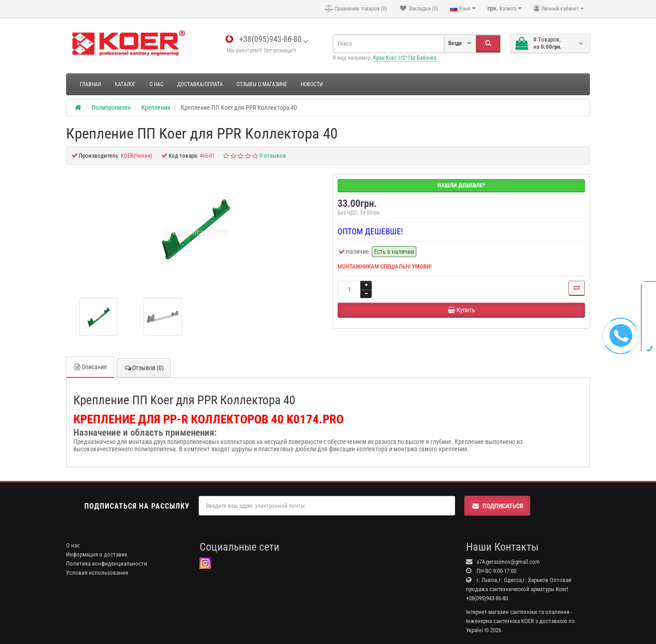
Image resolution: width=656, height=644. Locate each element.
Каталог (125, 84)
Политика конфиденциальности (107, 564)
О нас (156, 84)
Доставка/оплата (200, 84)
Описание (90, 367)
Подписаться (497, 506)
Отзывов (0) (144, 368)
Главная (90, 84)
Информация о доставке (97, 554)
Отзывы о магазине (262, 84)
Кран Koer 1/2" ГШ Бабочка (405, 58)
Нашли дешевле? (461, 185)
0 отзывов (273, 156)
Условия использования (97, 573)
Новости (312, 84)
